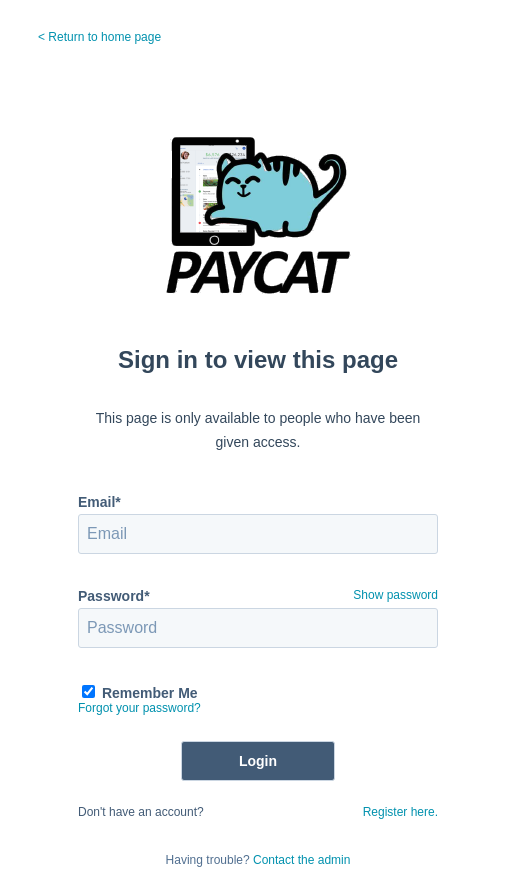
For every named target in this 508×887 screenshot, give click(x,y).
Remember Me (150, 693)
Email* (99, 502)
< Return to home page (99, 37)
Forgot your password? (139, 708)
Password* (114, 596)
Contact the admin (301, 860)
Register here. (400, 812)
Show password (395, 595)
